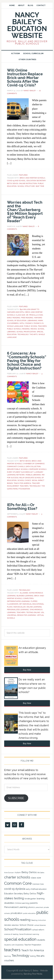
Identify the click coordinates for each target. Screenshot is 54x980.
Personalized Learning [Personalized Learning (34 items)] (16, 907)
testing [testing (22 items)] (33, 956)
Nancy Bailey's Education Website (27, 25)
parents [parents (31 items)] (34, 903)
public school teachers (35, 326)
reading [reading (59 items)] (25, 920)
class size (20, 315)
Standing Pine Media (33, 974)
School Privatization (26, 332)
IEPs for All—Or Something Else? (22, 507)
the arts (34, 334)
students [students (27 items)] (41, 940)
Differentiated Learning (18, 601)
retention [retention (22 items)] (15, 925)
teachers (24, 486)
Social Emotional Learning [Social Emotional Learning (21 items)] (29, 934)
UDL (42, 612)
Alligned (24, 593)
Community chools (16, 466)
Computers (28, 598)
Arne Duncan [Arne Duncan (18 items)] (9, 873)
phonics (29, 323)
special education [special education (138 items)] (20, 939)
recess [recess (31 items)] (7, 925)
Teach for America (22, 483)
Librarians (32, 321)
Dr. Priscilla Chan (34, 315)
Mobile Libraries (33, 475)
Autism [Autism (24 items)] (18, 872)
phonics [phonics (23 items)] (32, 907)
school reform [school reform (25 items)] (38, 930)
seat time (40, 186)
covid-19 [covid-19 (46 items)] (9, 889)
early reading (14, 318)
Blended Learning (25, 596)
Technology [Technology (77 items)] (20, 956)
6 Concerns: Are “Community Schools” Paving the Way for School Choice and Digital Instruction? (27, 361)
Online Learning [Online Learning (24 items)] (22, 903)
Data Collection (33, 466)
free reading (27, 318)
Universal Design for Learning (22, 615)
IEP (20, 604)
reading (26, 329)
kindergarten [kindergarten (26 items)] (30, 899)
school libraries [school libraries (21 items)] (40, 925)
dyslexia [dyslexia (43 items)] (20, 889)
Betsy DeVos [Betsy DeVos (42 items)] (29, 872)
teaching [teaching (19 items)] (7, 956)
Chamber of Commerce (34, 464)
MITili (22, 323)
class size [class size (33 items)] (36, 878)
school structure (26, 186)
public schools (14, 329)
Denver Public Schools (18, 469)
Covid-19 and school (16, 181)
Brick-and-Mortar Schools (32, 178)
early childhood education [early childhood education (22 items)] (36, 889)
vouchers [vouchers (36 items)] (9, 960)
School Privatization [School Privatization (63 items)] (18, 929)
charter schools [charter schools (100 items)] (17, 877)
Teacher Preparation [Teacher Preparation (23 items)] (33, 945)
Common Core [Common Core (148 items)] (18, 883)
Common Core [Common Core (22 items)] (38, 884)
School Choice (24, 480)
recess (34, 329)
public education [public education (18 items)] (29, 913)
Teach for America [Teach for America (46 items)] (32, 950)
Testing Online (33, 612)
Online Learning (34, 607)
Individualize (20, 607)
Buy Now (27, 670)
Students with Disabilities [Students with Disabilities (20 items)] (14, 945)
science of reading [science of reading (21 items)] (11, 934)
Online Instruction (28, 183)
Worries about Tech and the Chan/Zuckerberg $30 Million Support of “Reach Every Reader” (25, 212)
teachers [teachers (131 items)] (12, 950)
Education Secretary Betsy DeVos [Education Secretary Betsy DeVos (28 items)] (20, 894)
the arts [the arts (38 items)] (40, 956)
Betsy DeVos (25, 461)
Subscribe (16, 798)
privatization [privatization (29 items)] (16, 913)
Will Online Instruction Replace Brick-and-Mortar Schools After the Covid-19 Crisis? (25, 78)
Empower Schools (38, 469)
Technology (23, 334)
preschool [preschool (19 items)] (39, 907)
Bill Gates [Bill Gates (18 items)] (41, 873)
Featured (23, 175)
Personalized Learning (18, 610)
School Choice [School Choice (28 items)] (27, 925)
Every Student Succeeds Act (20, 472)
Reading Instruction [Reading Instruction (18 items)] (39, 920)
